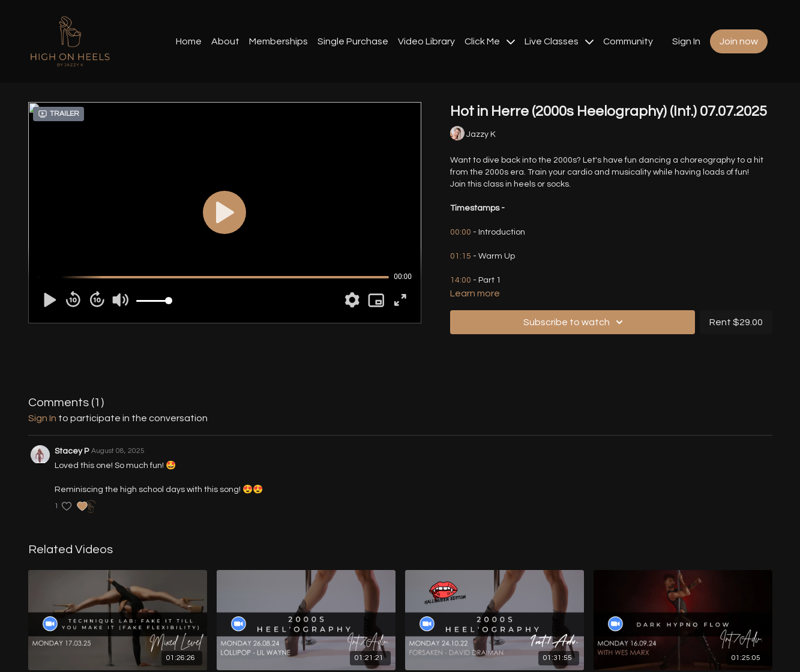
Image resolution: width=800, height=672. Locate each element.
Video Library (426, 41)
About (225, 41)
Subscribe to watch (575, 322)
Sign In (686, 41)
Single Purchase (353, 41)
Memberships (278, 41)
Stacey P (72, 451)
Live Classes (559, 41)
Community (628, 41)
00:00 (461, 232)
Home (189, 41)
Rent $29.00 (736, 322)
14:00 (461, 280)
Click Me (490, 41)
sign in (42, 418)
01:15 (462, 256)
